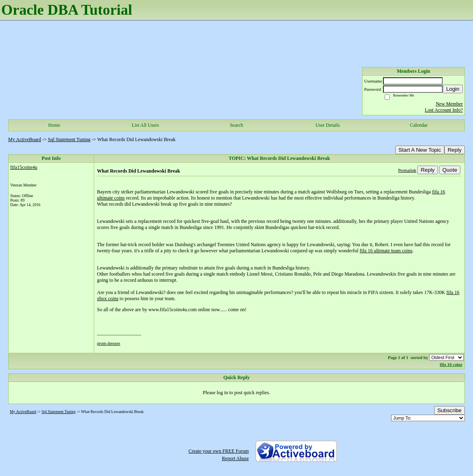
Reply (455, 150)
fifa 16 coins (451, 364)
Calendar (419, 125)
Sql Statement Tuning (69, 139)
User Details (328, 125)
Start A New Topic (420, 150)
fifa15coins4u (24, 167)
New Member (449, 104)
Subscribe (449, 410)
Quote (450, 170)
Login (453, 89)
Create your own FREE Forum (219, 451)
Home (54, 125)
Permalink (407, 170)
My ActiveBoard (25, 139)
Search (237, 125)
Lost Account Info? (444, 110)
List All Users (145, 125)
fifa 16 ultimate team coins (386, 251)
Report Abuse (235, 458)
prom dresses (109, 343)
